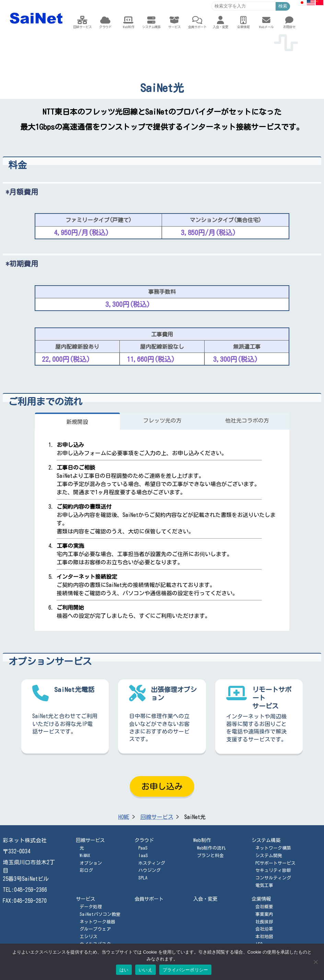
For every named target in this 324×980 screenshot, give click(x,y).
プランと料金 (210, 856)
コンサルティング (273, 878)
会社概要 (264, 907)
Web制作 (202, 840)
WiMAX (85, 856)
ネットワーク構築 (273, 848)
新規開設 (77, 422)
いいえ (146, 970)
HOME (124, 817)
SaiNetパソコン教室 (100, 914)
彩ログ (86, 870)
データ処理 (91, 907)
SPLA (143, 878)
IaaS (143, 856)
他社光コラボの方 (247, 420)
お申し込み (162, 786)
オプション (91, 863)
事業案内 (264, 914)
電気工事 (264, 885)
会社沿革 (264, 929)
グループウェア (95, 929)
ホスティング (152, 863)
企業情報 (261, 899)
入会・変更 (205, 899)
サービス (85, 899)
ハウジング (149, 870)
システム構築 (266, 840)
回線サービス (157, 817)
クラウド (144, 840)
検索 (283, 6)
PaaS (143, 848)
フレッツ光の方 (162, 420)
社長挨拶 (264, 922)
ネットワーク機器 (97, 922)
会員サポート (149, 899)
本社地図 (264, 937)
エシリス (89, 937)
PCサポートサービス (275, 863)
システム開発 (269, 856)
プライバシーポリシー (186, 970)
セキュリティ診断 (273, 870)
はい (124, 970)
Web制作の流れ (211, 848)
